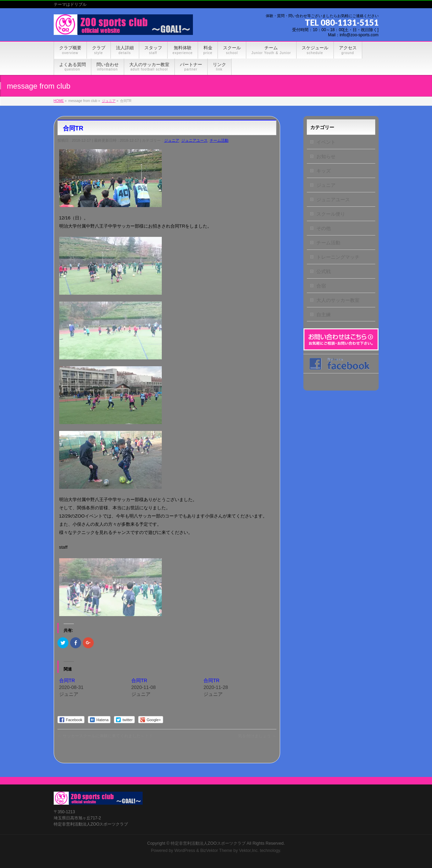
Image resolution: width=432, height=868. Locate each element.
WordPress (185, 851)
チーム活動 (219, 140)
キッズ (324, 171)
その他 (324, 228)
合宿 (321, 286)
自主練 (324, 315)
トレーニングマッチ (338, 257)
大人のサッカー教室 (338, 300)
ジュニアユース (194, 140)
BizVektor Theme (216, 851)
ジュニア (172, 140)
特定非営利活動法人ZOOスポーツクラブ (208, 843)
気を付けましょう (257, 736)
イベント (326, 142)
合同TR (67, 680)
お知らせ (326, 156)
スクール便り (331, 214)
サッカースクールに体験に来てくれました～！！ (105, 736)
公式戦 (324, 271)
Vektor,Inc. (249, 851)
